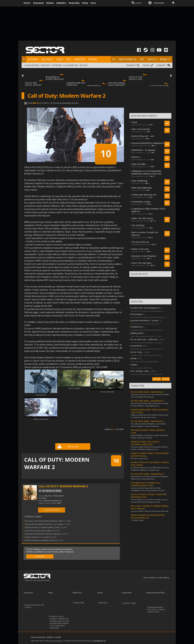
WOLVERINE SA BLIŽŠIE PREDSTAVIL (55, 78)
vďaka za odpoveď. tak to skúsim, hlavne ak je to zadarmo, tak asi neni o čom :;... (150, 416)
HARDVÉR (79, 59)
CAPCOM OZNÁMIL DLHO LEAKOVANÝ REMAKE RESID (117, 85)
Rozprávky (74, 3)
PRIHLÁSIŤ (40, 556)
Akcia (44, 498)
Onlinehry (61, 3)
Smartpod (38, 3)
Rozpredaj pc (137, 314)
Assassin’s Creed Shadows (144, 256)
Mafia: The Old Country (142, 218)
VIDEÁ (59, 59)
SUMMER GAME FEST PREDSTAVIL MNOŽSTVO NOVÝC (76, 85)
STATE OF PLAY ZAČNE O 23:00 (136, 78)
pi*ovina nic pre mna (139, 458)
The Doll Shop (138, 225)
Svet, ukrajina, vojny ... (141, 371)
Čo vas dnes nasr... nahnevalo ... (145, 339)
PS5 (142, 59)
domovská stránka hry (52, 501)
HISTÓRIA (35, 65)
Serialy (134, 358)
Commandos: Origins (141, 202)
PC (114, 59)
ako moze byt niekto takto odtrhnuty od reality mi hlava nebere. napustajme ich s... (150, 405)
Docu (93, 3)
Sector (27, 3)
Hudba (134, 365)
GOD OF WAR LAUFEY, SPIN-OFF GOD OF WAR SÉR (33, 85)
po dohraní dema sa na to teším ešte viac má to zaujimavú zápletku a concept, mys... (150, 469)
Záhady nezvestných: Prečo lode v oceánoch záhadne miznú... (156, 610)
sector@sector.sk (99, 641)
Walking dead (137, 333)
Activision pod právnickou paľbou (39, 531)
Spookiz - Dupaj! (130, 603)
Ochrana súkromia (38, 637)
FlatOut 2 (136, 157)
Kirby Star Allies (139, 164)
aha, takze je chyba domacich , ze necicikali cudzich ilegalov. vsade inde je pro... (148, 425)
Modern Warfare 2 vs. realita (37, 537)
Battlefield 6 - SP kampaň (143, 150)
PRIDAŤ (146, 65)
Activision (48, 496)
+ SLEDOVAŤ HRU (52, 510)
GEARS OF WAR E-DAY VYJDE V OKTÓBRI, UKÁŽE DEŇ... (145, 443)
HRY (68, 59)
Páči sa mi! (73, 447)
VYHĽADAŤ (131, 65)
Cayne (134, 122)
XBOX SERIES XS (128, 59)
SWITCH (152, 59)
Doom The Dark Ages (142, 263)
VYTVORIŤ (157, 379)
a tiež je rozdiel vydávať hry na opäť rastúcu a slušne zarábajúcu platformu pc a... (149, 448)
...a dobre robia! (137, 520)
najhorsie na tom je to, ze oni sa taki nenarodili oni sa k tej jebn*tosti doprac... (150, 396)
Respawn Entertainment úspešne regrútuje (43, 534)
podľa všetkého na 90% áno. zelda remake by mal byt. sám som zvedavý (149, 437)
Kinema (50, 3)
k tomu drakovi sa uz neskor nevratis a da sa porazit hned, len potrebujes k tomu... (149, 501)
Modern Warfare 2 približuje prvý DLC (40, 540)
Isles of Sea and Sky (141, 129)
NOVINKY (33, 59)
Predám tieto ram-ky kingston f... (146, 308)
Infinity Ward (58, 496)
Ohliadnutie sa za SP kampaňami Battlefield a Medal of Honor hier (147, 172)
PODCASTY (46, 65)
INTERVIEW (57, 65)
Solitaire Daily (79, 603)
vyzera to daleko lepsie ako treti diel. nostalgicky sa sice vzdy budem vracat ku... (148, 489)
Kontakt (58, 637)
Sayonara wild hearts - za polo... (145, 320)
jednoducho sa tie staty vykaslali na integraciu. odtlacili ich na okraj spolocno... (150, 478)
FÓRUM (93, 59)
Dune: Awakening (139, 181)
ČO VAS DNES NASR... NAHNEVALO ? (148, 392)
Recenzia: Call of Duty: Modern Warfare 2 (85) (44, 521)
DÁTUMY (84, 65)
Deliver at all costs (140, 249)
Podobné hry (137, 327)
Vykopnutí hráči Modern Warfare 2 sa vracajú (44, 524)
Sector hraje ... (137, 352)
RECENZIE (47, 59)
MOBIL (164, 59)
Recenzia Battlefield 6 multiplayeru (148, 143)
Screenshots (136, 346)
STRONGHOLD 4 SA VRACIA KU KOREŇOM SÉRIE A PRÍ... (145, 484)
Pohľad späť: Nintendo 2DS (144, 195)
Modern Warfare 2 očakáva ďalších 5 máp (42, 527)
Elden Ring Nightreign (142, 188)
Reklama (50, 637)
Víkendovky (103, 603)
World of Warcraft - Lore (143, 136)
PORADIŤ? (161, 65)
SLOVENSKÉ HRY (71, 65)
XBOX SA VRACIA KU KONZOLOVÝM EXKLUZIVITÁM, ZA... (148, 516)
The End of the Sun (140, 242)
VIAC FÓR (166, 379)
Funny (85, 3)
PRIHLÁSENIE (159, 3)
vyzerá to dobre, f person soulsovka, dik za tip (150, 511)
